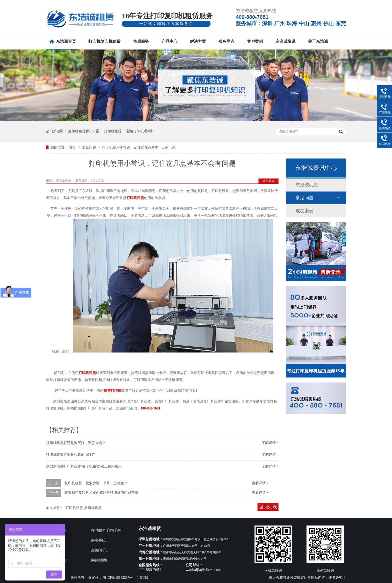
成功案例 (304, 211)
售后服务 (141, 41)
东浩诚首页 (66, 41)
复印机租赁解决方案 (84, 131)
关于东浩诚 (318, 41)
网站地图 (99, 560)
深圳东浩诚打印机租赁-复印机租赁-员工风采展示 (84, 466)
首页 (73, 147)
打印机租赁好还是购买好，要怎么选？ (76, 443)
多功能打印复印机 (107, 530)
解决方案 (198, 41)
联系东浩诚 (56, 560)
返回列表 (268, 181)
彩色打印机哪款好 (140, 131)
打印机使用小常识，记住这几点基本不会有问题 (139, 147)
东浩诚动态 (307, 185)
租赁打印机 (112, 391)
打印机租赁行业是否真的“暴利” (70, 455)
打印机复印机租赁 (104, 41)
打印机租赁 (113, 131)
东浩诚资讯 (285, 41)
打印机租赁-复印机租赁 (84, 508)
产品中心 (169, 41)
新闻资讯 (99, 550)
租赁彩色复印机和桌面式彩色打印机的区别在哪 (101, 493)
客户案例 (255, 41)
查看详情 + (260, 483)
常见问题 (89, 147)
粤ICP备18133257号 (118, 578)
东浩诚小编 (64, 180)
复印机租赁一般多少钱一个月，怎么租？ (96, 483)
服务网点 (226, 41)
